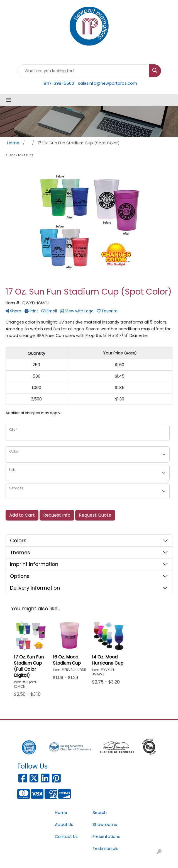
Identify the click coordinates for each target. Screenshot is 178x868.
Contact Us (66, 837)
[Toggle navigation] (9, 100)
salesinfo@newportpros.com (108, 83)
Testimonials (105, 848)
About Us (64, 825)
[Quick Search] (83, 71)
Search (100, 813)
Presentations (106, 837)
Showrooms (105, 825)
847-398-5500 (59, 83)
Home (61, 813)
